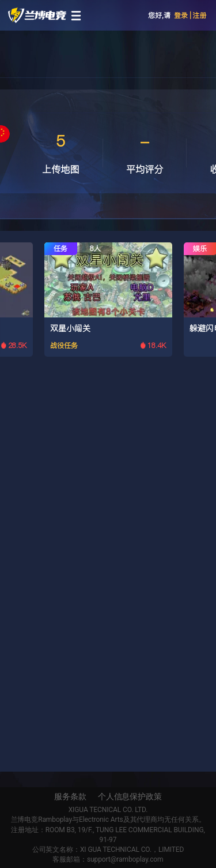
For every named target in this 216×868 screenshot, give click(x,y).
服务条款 (70, 796)
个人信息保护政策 (130, 796)
